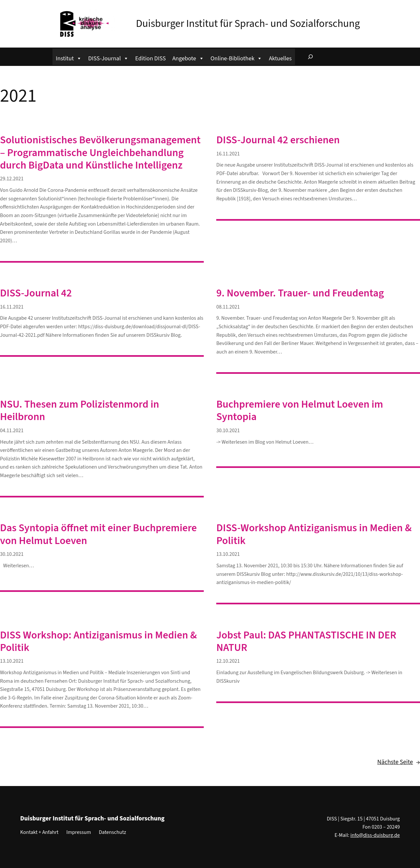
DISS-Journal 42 (36, 293)
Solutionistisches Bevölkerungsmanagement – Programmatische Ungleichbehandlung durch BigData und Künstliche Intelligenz (100, 153)
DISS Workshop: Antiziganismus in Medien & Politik (98, 642)
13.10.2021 (228, 554)
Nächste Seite (399, 762)
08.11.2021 (228, 307)
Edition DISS (150, 58)
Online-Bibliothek (237, 58)
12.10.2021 (228, 661)
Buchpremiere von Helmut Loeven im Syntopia (300, 411)
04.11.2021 (12, 431)
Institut (69, 58)
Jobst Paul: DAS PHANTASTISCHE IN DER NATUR (306, 642)
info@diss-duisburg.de (375, 835)
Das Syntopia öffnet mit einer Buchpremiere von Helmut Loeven (98, 534)
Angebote (188, 58)
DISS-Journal (108, 58)
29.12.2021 (12, 179)
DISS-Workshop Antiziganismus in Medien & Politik (314, 534)
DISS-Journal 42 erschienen (278, 140)
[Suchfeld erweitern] (310, 57)
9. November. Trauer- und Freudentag (300, 293)
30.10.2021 (228, 431)
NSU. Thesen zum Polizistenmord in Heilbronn (80, 411)
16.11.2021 (228, 154)
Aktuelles (280, 58)
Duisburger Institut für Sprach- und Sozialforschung (248, 24)
